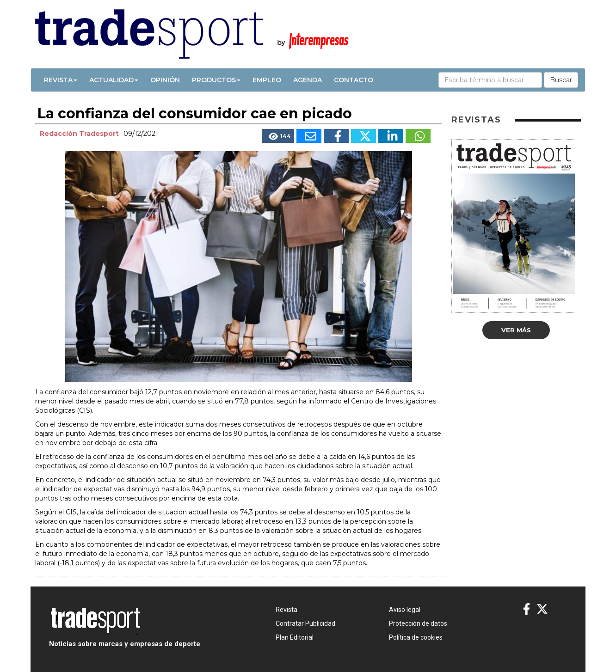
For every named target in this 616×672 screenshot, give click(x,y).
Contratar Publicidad (305, 623)
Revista (61, 80)
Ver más (516, 330)
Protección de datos (418, 623)
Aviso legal (405, 610)
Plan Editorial (295, 637)
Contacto (354, 80)
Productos (216, 80)
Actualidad (114, 80)
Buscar (561, 80)
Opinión (165, 80)
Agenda (308, 80)
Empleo (267, 80)
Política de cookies (416, 637)
